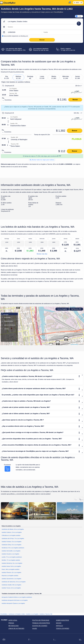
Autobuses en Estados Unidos (17, 614)
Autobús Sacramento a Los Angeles (11, 579)
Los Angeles (62, 309)
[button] (58, 343)
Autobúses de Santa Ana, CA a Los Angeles (14, 582)
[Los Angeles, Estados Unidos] (44, 22)
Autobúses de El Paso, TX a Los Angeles (13, 539)
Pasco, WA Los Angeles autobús (11, 569)
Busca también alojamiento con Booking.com (16, 36)
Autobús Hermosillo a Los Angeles (11, 551)
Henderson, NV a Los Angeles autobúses (13, 548)
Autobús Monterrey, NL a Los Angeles (12, 563)
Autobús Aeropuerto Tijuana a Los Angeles (13, 603)
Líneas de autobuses (16, 629)
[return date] (62, 32)
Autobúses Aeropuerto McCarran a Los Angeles (15, 600)
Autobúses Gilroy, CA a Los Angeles (12, 545)
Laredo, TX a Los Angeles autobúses (12, 557)
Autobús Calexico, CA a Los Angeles (12, 532)
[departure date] (24, 32)
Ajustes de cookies (40, 626)
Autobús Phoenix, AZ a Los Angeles (11, 573)
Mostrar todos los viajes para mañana (42, 160)
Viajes (35, 629)
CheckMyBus (4, 614)
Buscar (75, 100)
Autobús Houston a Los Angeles (10, 554)
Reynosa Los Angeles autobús (10, 576)
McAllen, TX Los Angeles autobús (11, 560)
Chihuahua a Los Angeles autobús (11, 536)
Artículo (59, 626)
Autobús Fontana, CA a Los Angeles (12, 542)
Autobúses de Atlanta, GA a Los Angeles (13, 529)
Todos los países (63, 629)
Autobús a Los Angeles (32, 614)
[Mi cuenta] (69, 3)
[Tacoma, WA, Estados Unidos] (44, 27)
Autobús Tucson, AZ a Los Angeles (11, 588)
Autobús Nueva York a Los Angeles (11, 566)
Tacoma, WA (76, 309)
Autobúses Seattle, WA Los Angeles (11, 585)
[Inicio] (8, 3)
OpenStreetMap (74, 344)
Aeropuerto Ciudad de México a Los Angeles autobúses (17, 597)
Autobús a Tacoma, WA (46, 614)
